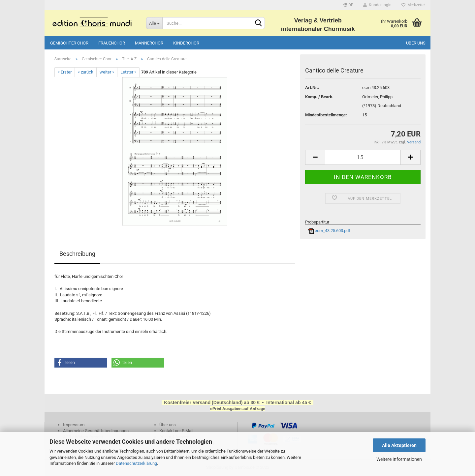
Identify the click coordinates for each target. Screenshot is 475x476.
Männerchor (149, 43)
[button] (81, 363)
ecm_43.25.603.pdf (329, 231)
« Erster (65, 72)
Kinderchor (186, 43)
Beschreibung (77, 254)
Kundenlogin (377, 5)
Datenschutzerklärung (136, 463)
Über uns (416, 43)
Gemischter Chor (69, 43)
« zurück (86, 72)
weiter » (107, 72)
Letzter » (128, 72)
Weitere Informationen (399, 459)
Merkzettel (413, 5)
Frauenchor (112, 43)
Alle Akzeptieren (399, 445)
